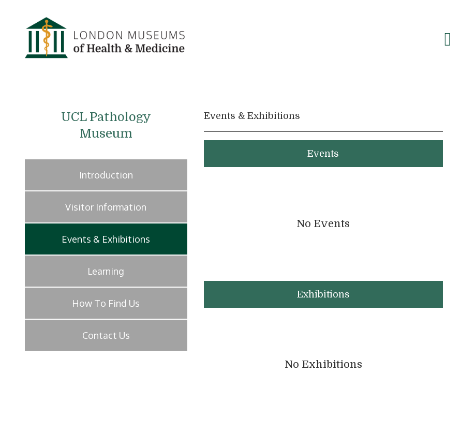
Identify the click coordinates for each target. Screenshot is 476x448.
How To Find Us (106, 303)
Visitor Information (106, 207)
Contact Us (106, 335)
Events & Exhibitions (106, 239)
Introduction (106, 175)
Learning (106, 271)
